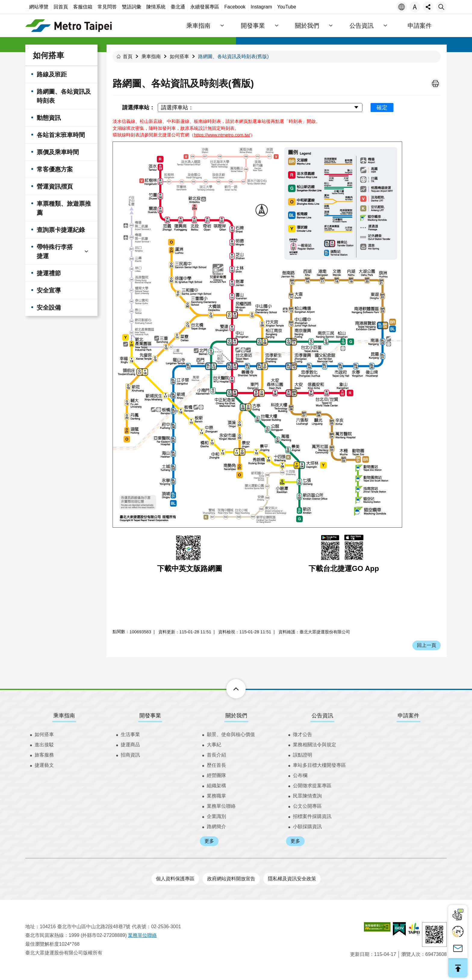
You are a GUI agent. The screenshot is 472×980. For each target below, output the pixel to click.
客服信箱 (83, 7)
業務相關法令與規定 (315, 745)
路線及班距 (52, 74)
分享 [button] (428, 7)
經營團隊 (216, 775)
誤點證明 (303, 755)
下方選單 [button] (229, 689)
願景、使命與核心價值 (231, 734)
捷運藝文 (44, 765)
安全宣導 (49, 290)
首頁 (128, 56)
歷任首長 (216, 765)
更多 (209, 841)
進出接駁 (44, 745)
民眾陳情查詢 (307, 796)
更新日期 (360, 954)
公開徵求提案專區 (312, 786)
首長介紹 (216, 755)
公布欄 (300, 775)
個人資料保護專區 (175, 879)
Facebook (235, 7)
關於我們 (236, 716)
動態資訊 (49, 118)
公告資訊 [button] (362, 26)
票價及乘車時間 (58, 152)
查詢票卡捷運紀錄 (61, 230)
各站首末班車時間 (61, 135)
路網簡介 (216, 827)
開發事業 (150, 716)
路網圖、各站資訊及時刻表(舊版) (233, 56)
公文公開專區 (307, 806)
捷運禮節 (49, 273)
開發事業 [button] (253, 26)
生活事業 (130, 734)
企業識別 (216, 816)
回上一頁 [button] (427, 645)
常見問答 (107, 7)
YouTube (287, 7)
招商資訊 (130, 755)
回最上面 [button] (458, 968)
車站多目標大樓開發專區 (319, 765)
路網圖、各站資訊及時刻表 (64, 96)
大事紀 (214, 745)
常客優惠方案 (55, 169)
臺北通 (178, 7)
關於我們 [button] (308, 26)
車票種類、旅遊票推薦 (64, 208)
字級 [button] (415, 7)
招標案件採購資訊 (312, 816)
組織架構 (216, 786)
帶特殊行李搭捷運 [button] (55, 251)
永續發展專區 (205, 7)
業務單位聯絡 (221, 806)
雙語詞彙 (132, 7)
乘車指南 (151, 56)
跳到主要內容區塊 (3, 3)
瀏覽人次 (411, 954)
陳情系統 (156, 7)
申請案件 (420, 26)
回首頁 (61, 7)
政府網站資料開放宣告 (231, 879)
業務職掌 (216, 796)
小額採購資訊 (307, 827)
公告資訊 (322, 716)
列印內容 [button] (435, 83)
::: (27, 9)
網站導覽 (39, 7)
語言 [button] (402, 7)
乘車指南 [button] (199, 26)
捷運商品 (130, 745)
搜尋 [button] (441, 7)
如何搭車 (48, 55)
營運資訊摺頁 (55, 186)
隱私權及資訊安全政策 (292, 879)
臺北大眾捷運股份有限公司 (69, 26)
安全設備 (49, 307)
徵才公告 (303, 734)
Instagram (261, 7)
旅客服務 (44, 755)
